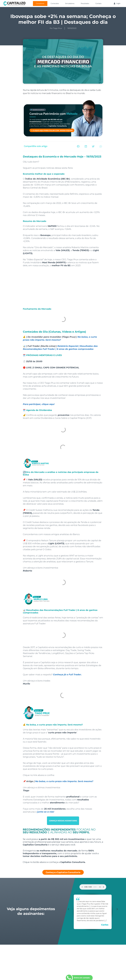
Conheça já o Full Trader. (67, 675)
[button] (78, 146)
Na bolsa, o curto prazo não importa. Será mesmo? (64, 781)
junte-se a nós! (46, 812)
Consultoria (40, 4)
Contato (98, 4)
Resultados (85, 4)
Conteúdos (55, 4)
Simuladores (70, 4)
